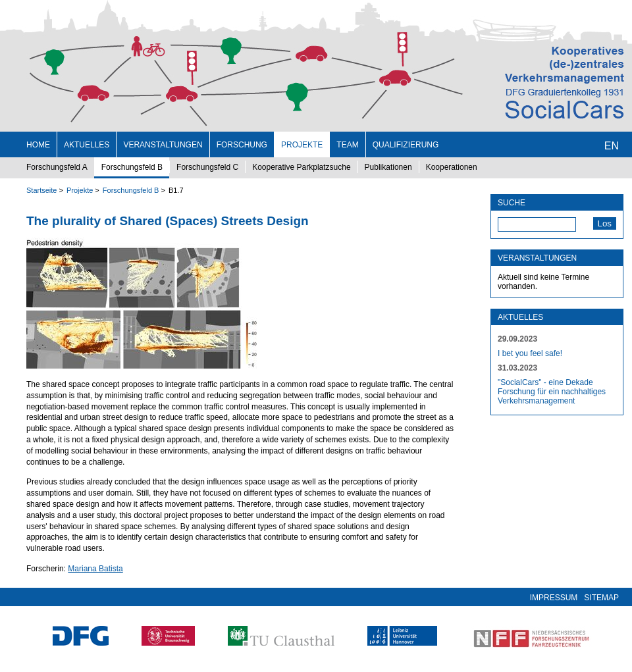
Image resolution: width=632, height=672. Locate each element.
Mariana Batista (95, 569)
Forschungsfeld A (57, 167)
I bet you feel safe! (530, 353)
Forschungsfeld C (207, 167)
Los (605, 223)
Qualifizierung (406, 145)
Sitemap (601, 598)
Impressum (554, 598)
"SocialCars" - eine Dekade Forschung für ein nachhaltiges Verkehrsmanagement (552, 392)
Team (347, 145)
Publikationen (388, 167)
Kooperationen (452, 167)
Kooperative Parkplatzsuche (301, 167)
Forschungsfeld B (132, 167)
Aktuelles (87, 145)
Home (38, 145)
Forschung (242, 145)
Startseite (41, 190)
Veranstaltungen (163, 145)
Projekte (302, 145)
